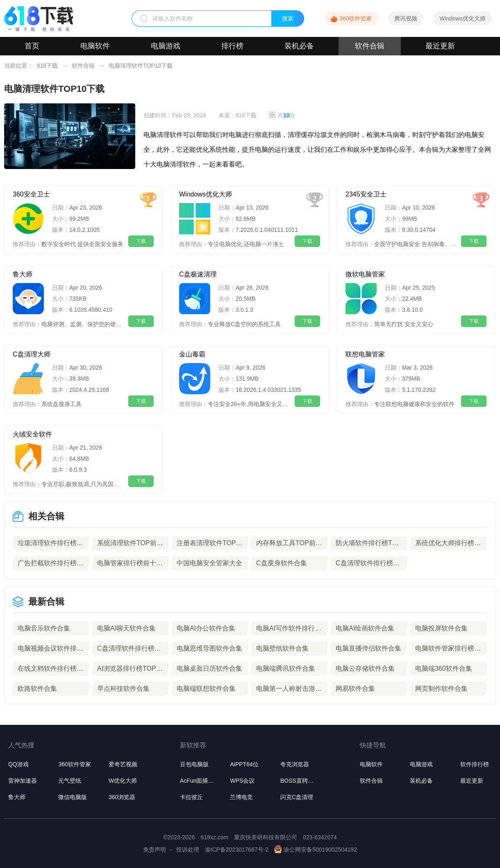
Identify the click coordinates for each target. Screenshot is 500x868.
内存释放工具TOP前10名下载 (289, 543)
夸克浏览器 (295, 764)
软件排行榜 (475, 764)
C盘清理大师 (32, 354)
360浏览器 (122, 797)
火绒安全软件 (32, 434)
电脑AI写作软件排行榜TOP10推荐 (289, 628)
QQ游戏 (18, 764)
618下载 (47, 66)
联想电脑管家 (365, 354)
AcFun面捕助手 (199, 781)
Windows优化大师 (462, 18)
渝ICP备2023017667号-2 (237, 850)
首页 (32, 46)
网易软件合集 (355, 689)
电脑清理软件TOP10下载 (141, 66)
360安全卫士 (31, 194)
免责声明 (155, 850)
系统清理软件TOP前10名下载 (130, 543)
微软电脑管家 (365, 274)
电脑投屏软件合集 (441, 628)
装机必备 (299, 46)
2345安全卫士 (366, 194)
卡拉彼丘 (191, 797)
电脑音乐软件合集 (44, 628)
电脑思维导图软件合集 (209, 648)
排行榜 (232, 46)
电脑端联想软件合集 (206, 689)
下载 (141, 241)
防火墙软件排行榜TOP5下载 (369, 543)
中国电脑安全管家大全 (209, 563)
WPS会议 (242, 781)
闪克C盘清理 (297, 797)
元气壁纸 (70, 781)
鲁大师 (23, 274)
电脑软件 (95, 46)
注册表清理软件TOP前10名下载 (210, 543)
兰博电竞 (241, 797)
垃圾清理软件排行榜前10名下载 (51, 543)
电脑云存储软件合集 (365, 668)
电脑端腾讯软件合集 (286, 668)
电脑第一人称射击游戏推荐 (289, 689)
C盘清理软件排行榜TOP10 (369, 563)
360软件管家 (356, 18)
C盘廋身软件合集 (282, 563)
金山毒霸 (192, 354)
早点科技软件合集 (123, 689)
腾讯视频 (406, 18)
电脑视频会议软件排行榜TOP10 (51, 648)
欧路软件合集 (37, 689)
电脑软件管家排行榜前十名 (448, 648)
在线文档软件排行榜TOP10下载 (51, 668)
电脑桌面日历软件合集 (209, 668)
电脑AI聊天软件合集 (126, 628)
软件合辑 (370, 46)
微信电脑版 (73, 797)
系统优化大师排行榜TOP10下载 (448, 543)
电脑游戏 (166, 46)
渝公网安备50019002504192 (316, 850)
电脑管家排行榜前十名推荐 (130, 563)
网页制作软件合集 (441, 689)
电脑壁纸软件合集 (282, 648)
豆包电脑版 (194, 764)
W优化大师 (123, 781)
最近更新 (440, 46)
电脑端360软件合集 (444, 668)
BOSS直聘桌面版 (300, 781)
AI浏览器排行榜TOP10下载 (130, 668)
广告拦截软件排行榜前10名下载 (51, 563)
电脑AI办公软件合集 (206, 628)
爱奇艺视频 (123, 764)
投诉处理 (188, 850)
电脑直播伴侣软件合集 (368, 648)
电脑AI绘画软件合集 (365, 628)
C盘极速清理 (198, 274)
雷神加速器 (23, 781)
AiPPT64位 (244, 764)
